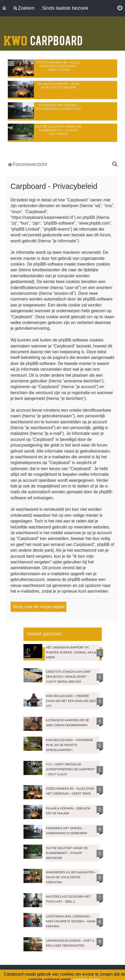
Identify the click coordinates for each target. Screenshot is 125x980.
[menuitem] (120, 8)
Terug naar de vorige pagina (38, 607)
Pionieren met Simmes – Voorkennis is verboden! (58, 107)
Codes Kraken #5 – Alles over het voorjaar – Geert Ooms (58, 66)
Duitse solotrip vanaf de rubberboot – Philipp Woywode (59, 130)
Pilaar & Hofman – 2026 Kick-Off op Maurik (58, 85)
